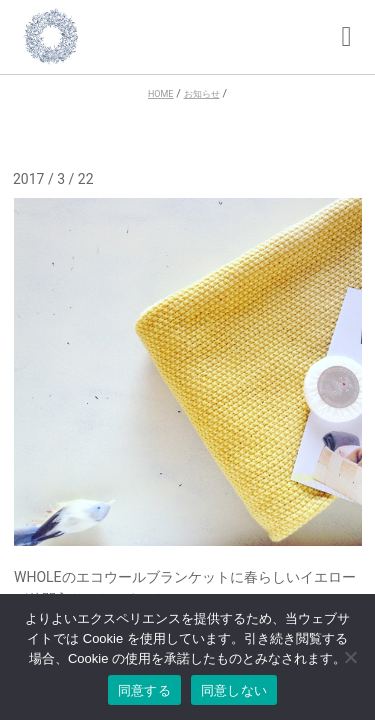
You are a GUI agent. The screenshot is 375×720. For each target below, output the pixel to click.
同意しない (234, 690)
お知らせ (202, 94)
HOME (160, 94)
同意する (144, 690)
